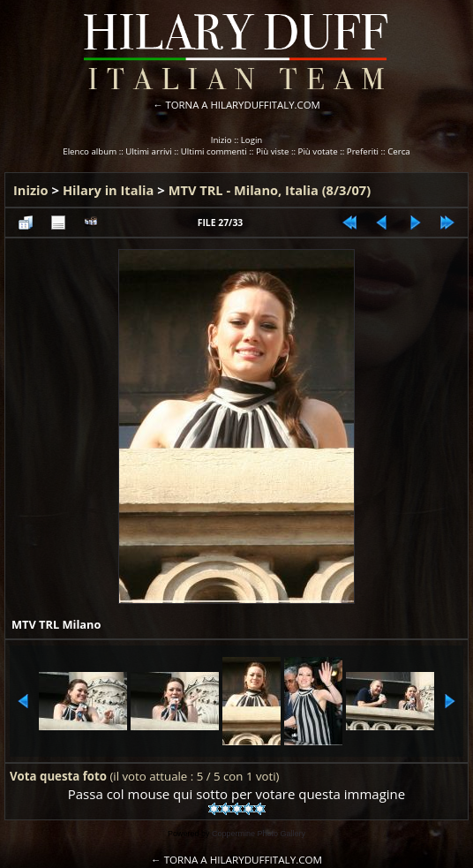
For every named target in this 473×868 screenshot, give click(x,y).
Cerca (399, 151)
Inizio (221, 140)
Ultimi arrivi (148, 151)
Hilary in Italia (108, 190)
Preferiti (363, 151)
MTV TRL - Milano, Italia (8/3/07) (270, 190)
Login (252, 140)
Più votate (318, 151)
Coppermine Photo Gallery (259, 834)
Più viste (273, 151)
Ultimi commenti (214, 151)
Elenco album (90, 151)
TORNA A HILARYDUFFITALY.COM (243, 105)
